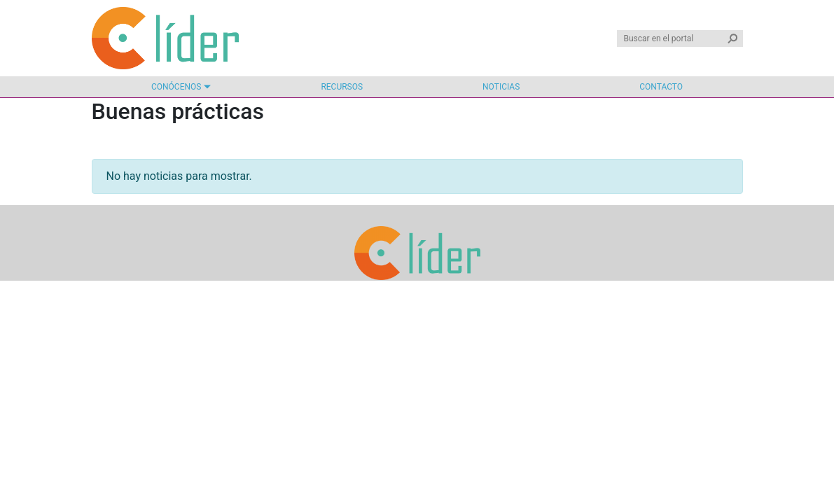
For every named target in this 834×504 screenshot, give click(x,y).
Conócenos (176, 87)
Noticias (501, 87)
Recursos (342, 87)
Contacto (661, 87)
